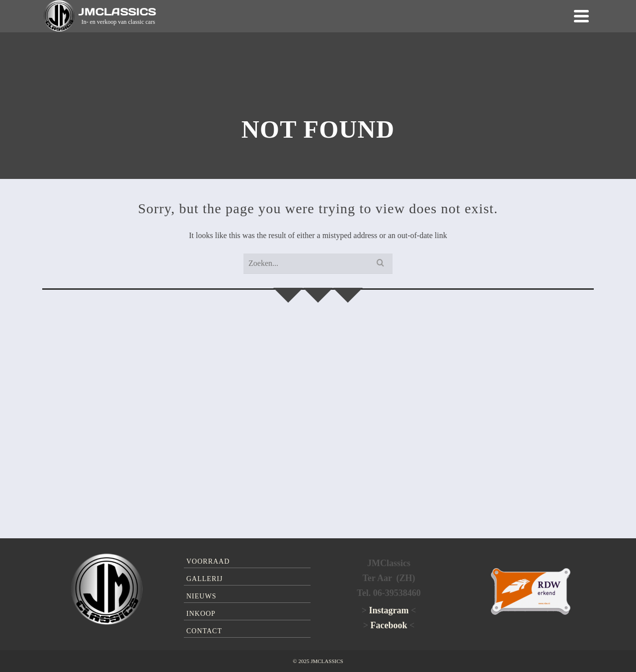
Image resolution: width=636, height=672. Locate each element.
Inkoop (201, 614)
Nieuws (201, 596)
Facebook (389, 625)
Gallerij (204, 579)
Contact (204, 631)
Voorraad (208, 561)
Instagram (389, 610)
